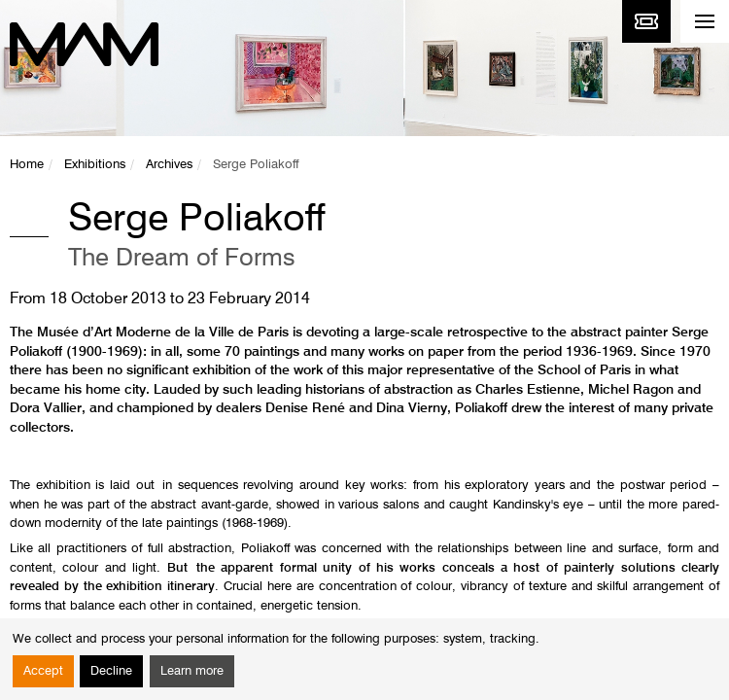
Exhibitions (95, 165)
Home (27, 165)
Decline (111, 671)
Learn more (192, 671)
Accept (43, 671)
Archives (169, 165)
